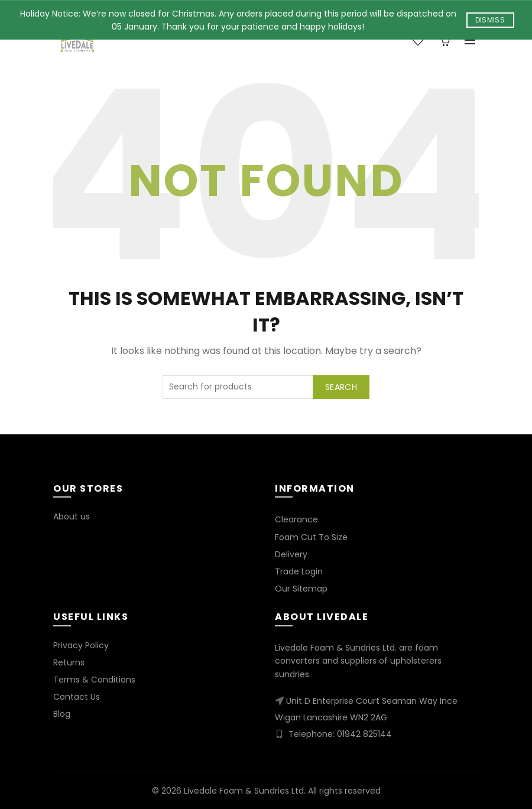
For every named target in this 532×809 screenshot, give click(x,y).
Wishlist (424, 35)
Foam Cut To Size (311, 537)
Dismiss (490, 20)
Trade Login (299, 571)
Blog (62, 714)
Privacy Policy (81, 645)
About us (72, 516)
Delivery (291, 554)
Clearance (296, 519)
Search (341, 387)
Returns (69, 662)
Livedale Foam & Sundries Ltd (244, 791)
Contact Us (77, 697)
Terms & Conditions (94, 680)
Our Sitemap (301, 589)
